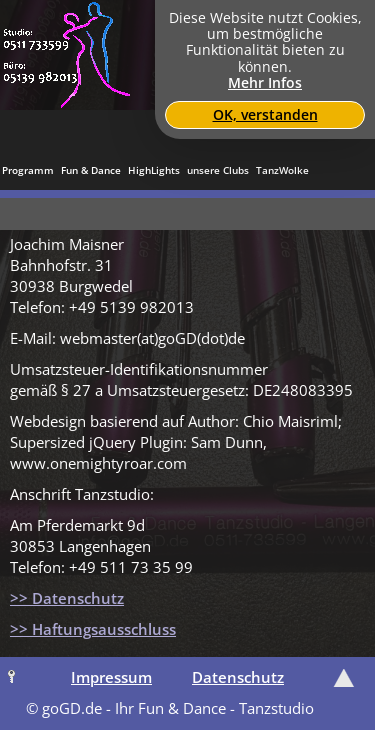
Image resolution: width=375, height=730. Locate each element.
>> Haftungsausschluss (93, 629)
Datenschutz (238, 677)
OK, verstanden (265, 115)
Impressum (111, 677)
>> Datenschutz (67, 598)
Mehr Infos (265, 83)
